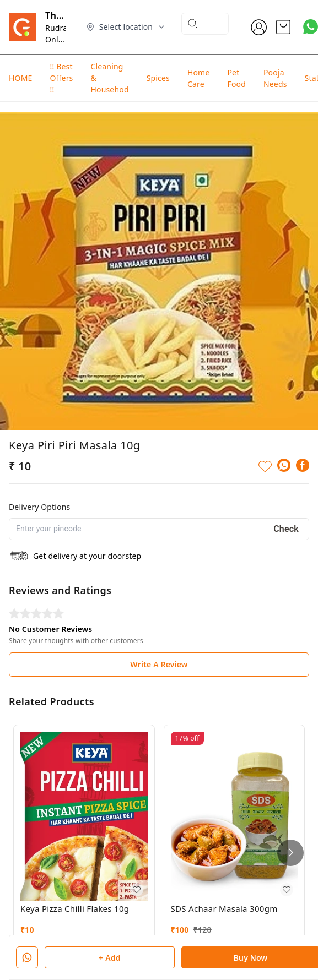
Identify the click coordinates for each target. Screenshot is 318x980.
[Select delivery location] (126, 27)
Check (286, 500)
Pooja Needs (275, 78)
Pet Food (236, 78)
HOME (20, 78)
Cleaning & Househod (109, 78)
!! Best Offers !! (61, 78)
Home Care (199, 78)
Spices (158, 78)
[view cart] (283, 27)
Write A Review (159, 636)
